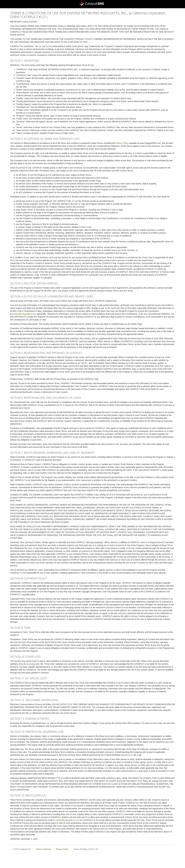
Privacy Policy (122, 143)
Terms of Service (44, 849)
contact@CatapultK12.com (24, 314)
